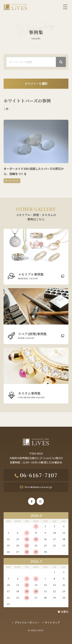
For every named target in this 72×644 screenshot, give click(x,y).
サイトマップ (52, 622)
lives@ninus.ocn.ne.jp (38, 487)
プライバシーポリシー (27, 622)
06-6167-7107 (39, 475)
